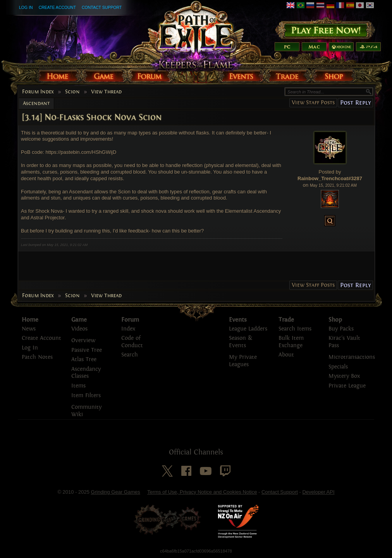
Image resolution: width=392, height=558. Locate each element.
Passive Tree (87, 350)
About (286, 355)
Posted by (330, 172)
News (29, 329)
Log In (26, 7)
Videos (79, 329)
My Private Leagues (243, 361)
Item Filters (86, 395)
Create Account (57, 7)
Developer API (318, 492)
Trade (286, 320)
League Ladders (248, 329)
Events (238, 320)
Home (30, 320)
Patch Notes (37, 357)
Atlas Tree (84, 359)
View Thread (106, 92)
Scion (72, 92)
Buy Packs (341, 329)
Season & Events (241, 342)
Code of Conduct (132, 342)
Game (79, 320)
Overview (83, 340)
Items (78, 386)
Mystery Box (344, 376)
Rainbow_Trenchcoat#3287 (330, 178)
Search (130, 355)
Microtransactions (352, 357)
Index (128, 329)
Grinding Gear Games (116, 492)
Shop (335, 320)
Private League (347, 386)
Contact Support (102, 7)
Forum (130, 320)
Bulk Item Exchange (291, 342)
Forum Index (38, 92)
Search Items (295, 329)
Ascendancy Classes (86, 373)
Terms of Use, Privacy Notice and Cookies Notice (202, 492)
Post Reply (355, 102)
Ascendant (36, 103)
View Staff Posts (313, 102)
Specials (338, 367)
